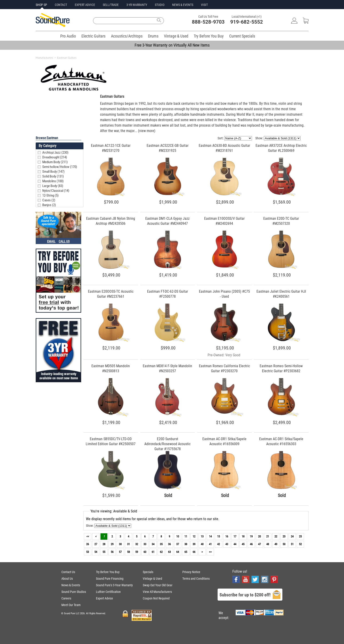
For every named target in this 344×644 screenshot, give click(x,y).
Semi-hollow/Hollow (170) (60, 167)
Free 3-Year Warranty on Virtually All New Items (172, 45)
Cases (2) (49, 200)
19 (251, 536)
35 (161, 544)
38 (186, 544)
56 (112, 552)
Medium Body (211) (55, 162)
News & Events (71, 585)
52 (300, 544)
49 (276, 544)
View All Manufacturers (157, 592)
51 (292, 544)
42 (218, 544)
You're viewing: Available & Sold (114, 511)
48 (268, 544)
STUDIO (160, 5)
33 (145, 544)
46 (251, 544)
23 (284, 536)
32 (137, 544)
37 (178, 544)
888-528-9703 (208, 22)
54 (96, 552)
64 (178, 552)
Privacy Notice (191, 572)
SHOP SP (41, 5)
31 (128, 544)
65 (186, 552)
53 (88, 552)
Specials (148, 572)
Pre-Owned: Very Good (224, 355)
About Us (67, 579)
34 (153, 544)
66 (194, 552)
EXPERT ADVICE (85, 5)
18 (243, 536)
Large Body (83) (53, 186)
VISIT (204, 5)
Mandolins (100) (53, 181)
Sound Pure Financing (110, 579)
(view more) (147, 131)
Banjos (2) (49, 205)
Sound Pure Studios (74, 592)
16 (227, 536)
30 (120, 544)
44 (235, 544)
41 (210, 544)
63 (169, 552)
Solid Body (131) (53, 176)
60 (145, 552)
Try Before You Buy (209, 36)
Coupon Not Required (156, 598)
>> (210, 552)
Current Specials (242, 36)
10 (178, 536)
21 (268, 536)
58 (128, 552)
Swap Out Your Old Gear (158, 585)
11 (186, 536)
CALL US (64, 241)
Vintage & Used (176, 36)
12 (194, 536)
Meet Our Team (71, 605)
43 (227, 544)
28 (104, 544)
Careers (66, 598)
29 (112, 544)
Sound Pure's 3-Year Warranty (114, 585)
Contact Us (68, 572)
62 (161, 552)
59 (137, 552)
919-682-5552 (247, 22)
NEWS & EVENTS (183, 5)
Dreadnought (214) (55, 157)
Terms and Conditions (196, 579)
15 (218, 536)
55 (104, 552)
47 (259, 544)
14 (210, 536)
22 (276, 536)
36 (169, 544)
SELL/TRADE (111, 5)
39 (194, 544)
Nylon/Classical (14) (56, 191)
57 (120, 552)
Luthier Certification (108, 592)
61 (153, 552)
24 (292, 536)
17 (235, 536)
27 (96, 544)
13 (202, 536)
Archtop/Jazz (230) (55, 152)
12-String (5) (50, 195)
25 (300, 536)
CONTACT (61, 5)
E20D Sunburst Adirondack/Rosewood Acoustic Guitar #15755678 (167, 444)
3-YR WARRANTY (137, 5)
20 (259, 536)
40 (202, 544)
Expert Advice (104, 598)
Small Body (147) (53, 172)
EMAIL (51, 241)
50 (284, 544)
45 (243, 544)
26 (88, 544)
